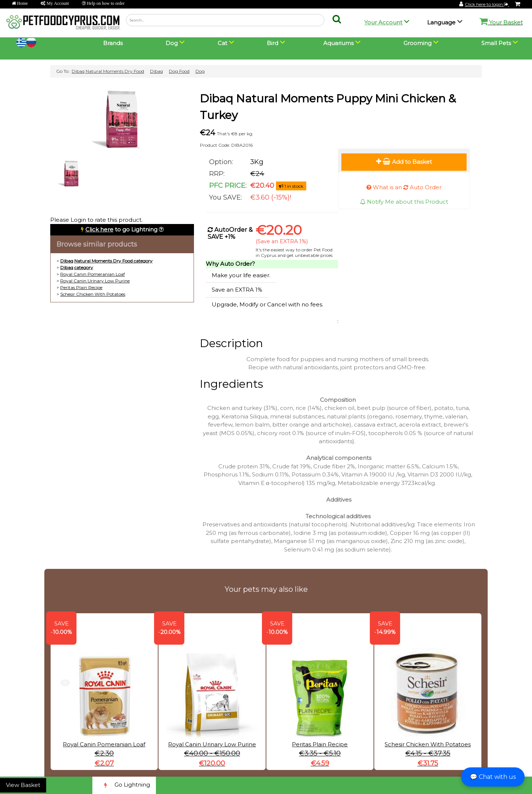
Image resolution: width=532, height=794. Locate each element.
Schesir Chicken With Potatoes (93, 294)
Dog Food (179, 71)
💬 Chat (493, 777)
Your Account (383, 22)
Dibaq (156, 71)
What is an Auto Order (404, 187)
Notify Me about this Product (404, 202)
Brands (113, 43)
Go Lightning (124, 785)
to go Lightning (121, 229)
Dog (200, 71)
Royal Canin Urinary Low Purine (95, 281)
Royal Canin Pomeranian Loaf (93, 274)
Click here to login (487, 4)
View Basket (23, 785)
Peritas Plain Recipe (81, 287)
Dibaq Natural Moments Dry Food (108, 71)
